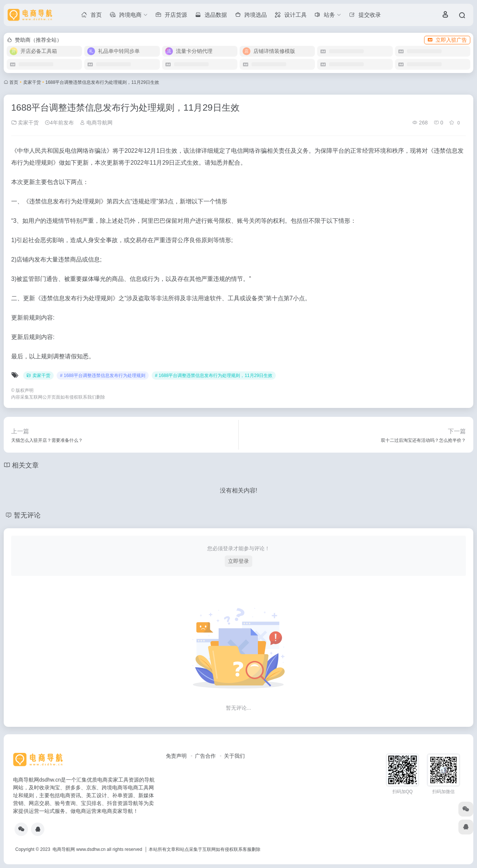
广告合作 (205, 756)
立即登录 (238, 561)
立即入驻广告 (447, 40)
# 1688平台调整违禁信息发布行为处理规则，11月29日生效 (214, 376)
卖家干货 (32, 82)
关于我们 (234, 756)
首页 (14, 82)
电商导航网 (96, 123)
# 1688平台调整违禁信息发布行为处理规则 (103, 376)
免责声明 (176, 756)
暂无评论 (27, 515)
